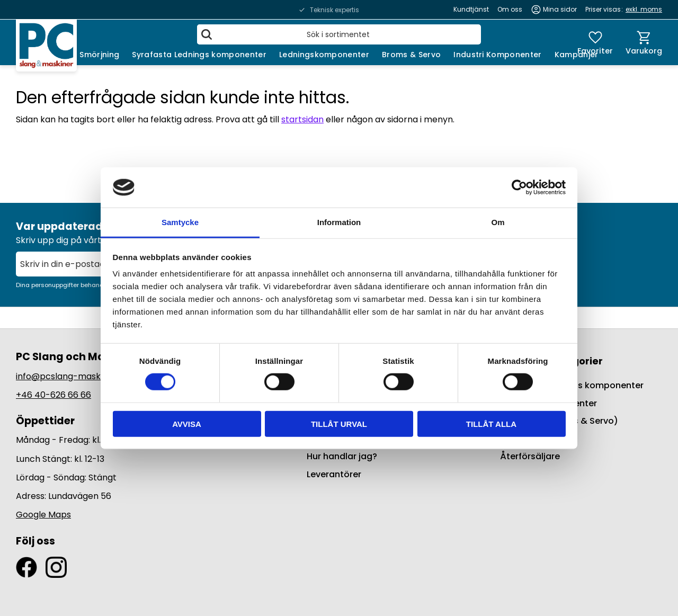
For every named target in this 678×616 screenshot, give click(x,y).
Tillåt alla (491, 423)
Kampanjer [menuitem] (577, 55)
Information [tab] (339, 222)
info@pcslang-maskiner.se (72, 376)
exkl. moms (644, 9)
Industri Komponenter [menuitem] (497, 55)
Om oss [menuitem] (510, 9)
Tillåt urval (339, 423)
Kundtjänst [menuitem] (471, 9)
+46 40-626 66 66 (53, 395)
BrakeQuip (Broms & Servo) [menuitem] (559, 421)
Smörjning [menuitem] (99, 55)
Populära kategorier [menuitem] (551, 361)
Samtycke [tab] (180, 222)
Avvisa (187, 423)
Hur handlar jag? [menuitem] (342, 456)
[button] (595, 42)
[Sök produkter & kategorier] (339, 34)
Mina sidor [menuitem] (560, 9)
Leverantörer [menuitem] (334, 474)
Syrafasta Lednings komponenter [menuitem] (199, 55)
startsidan (302, 119)
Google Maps (43, 515)
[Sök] (207, 34)
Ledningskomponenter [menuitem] (324, 55)
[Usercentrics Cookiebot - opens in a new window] (519, 188)
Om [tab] (498, 222)
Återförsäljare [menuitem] (530, 456)
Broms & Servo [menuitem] (411, 55)
